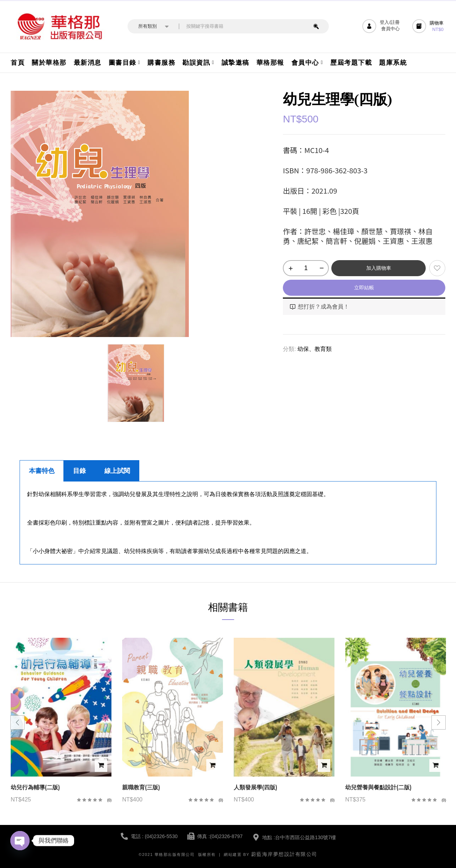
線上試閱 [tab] (117, 471)
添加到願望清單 (437, 268)
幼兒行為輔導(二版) (35, 787)
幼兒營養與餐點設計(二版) (378, 787)
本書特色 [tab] (42, 471)
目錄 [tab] (79, 471)
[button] (429, 26)
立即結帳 (364, 288)
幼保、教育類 (315, 349)
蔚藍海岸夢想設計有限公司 (284, 854)
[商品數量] (306, 268)
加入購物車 (379, 268)
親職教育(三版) (141, 787)
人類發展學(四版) (255, 787)
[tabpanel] (228, 523)
